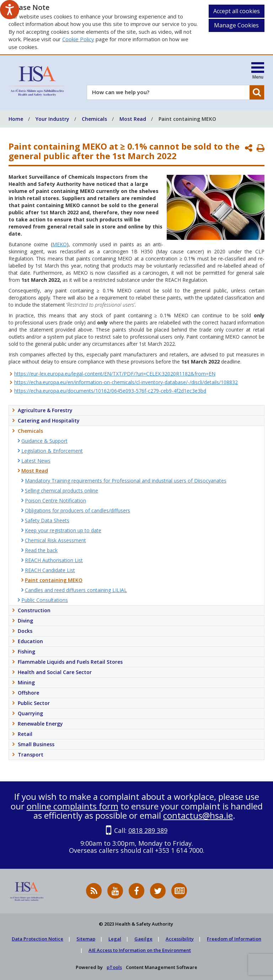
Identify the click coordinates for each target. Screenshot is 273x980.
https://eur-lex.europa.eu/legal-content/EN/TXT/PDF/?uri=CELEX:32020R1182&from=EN (115, 374)
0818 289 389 (148, 830)
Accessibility (180, 939)
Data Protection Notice (38, 939)
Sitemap (86, 939)
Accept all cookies (237, 11)
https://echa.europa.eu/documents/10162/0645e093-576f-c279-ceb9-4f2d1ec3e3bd (110, 391)
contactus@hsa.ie (198, 815)
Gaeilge (143, 939)
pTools (114, 967)
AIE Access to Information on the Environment (140, 950)
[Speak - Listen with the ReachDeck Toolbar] (10, 10)
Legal (115, 939)
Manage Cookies (236, 25)
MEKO (60, 244)
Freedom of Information (234, 939)
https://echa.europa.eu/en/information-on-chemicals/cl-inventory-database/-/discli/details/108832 (126, 382)
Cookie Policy (78, 39)
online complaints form (73, 806)
